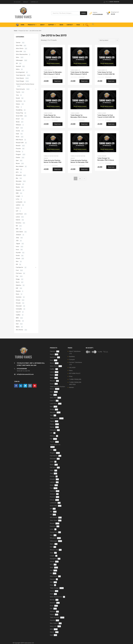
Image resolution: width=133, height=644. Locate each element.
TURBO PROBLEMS (75, 379)
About (42, 25)
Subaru (18, 104)
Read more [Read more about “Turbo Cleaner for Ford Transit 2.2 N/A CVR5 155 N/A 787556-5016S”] (111, 124)
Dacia (18, 294)
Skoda (18, 122)
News (61, 25)
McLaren (18, 184)
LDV (17, 211)
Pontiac (18, 151)
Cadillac (18, 315)
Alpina (18, 327)
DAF (17, 288)
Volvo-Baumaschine (22, 54)
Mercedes (19, 181)
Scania (18, 131)
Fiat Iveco (19, 273)
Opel (17, 160)
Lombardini (19, 202)
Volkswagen (19, 60)
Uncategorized (20, 72)
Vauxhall (18, 66)
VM (17, 63)
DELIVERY (72, 368)
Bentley (18, 321)
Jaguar (18, 244)
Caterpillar (19, 309)
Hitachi (18, 258)
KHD (17, 229)
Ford (17, 270)
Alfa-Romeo (20, 330)
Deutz (18, 282)
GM (17, 264)
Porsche (18, 149)
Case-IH (18, 312)
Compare (72, 360)
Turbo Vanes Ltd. (49, 70)
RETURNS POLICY (75, 373)
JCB (17, 241)
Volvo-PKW (19, 45)
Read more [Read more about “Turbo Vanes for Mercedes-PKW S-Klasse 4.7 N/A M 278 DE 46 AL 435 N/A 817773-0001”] (58, 81)
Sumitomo (19, 101)
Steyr (18, 107)
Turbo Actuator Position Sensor (25, 84)
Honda (18, 255)
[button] (93, 25)
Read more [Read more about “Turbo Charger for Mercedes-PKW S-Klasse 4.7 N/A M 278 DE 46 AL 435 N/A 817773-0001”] (111, 167)
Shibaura (18, 125)
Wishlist (72, 387)
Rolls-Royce (19, 140)
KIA (17, 226)
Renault (18, 146)
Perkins (18, 157)
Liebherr (18, 205)
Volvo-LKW (19, 51)
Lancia (18, 217)
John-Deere (19, 232)
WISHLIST (26, 2)
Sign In (111, 2)
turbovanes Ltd (29, 643)
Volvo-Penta (20, 48)
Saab (17, 134)
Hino (17, 261)
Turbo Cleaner (48, 113)
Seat (17, 128)
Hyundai (18, 253)
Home (16, 31)
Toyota (18, 92)
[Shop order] (109, 40)
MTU (17, 172)
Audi (17, 324)
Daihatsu (19, 285)
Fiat (17, 276)
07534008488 (97, 14)
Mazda (18, 187)
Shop (71, 376)
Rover (18, 137)
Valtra (18, 69)
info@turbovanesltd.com (25, 374)
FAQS (78, 25)
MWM (17, 169)
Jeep (17, 238)
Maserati (18, 190)
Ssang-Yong (19, 113)
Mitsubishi (19, 175)
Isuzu (17, 249)
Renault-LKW (20, 143)
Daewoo (18, 291)
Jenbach (18, 235)
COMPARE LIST (34, 2)
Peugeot (18, 154)
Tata (17, 95)
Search (84, 13)
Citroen (18, 300)
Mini (17, 178)
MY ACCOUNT (17, 2)
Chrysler (18, 303)
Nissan (18, 163)
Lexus (18, 208)
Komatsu (19, 223)
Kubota (18, 220)
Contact (70, 25)
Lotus (18, 199)
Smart (18, 119)
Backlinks (72, 357)
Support (52, 25)
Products (32, 25)
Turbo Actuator (20, 89)
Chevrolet (19, 306)
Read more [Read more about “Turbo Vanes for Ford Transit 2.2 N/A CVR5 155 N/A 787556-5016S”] (111, 81)
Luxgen (18, 196)
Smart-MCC (19, 116)
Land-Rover (19, 214)
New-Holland (20, 166)
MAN (17, 193)
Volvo (17, 57)
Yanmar (18, 43)
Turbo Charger (102, 156)
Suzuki (18, 98)
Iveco (17, 247)
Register (117, 2)
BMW (17, 318)
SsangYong (19, 110)
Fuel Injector (20, 267)
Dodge (18, 279)
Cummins (19, 297)
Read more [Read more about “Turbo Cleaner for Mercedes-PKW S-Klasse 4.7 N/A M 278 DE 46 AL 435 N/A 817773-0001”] (58, 124)
